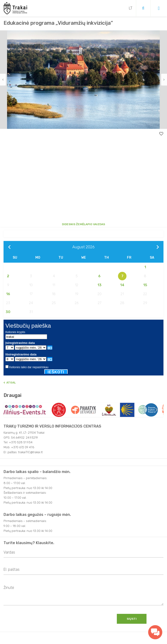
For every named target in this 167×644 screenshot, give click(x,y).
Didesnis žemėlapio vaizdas (83, 224)
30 (8, 312)
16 (8, 294)
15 (145, 285)
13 (100, 285)
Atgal (10, 383)
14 (122, 285)
